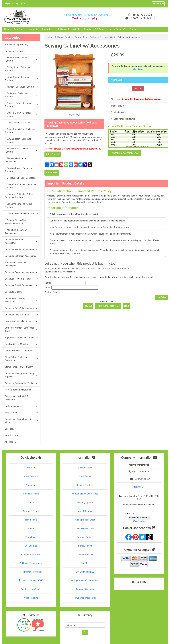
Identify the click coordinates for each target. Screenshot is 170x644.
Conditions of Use (85, 554)
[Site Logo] (30, 17)
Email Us (139, 487)
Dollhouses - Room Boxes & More (21, 421)
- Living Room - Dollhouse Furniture (21, 79)
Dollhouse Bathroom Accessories (21, 256)
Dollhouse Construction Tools (21, 383)
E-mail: (48, 287)
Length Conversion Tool (125, 153)
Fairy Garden (21, 413)
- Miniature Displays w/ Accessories (16, 232)
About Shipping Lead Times (85, 494)
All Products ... (12, 442)
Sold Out (138, 88)
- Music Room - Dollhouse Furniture (21, 150)
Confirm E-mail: (52, 292)
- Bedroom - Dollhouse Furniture (21, 59)
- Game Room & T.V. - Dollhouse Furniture (20, 131)
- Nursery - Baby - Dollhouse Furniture (21, 105)
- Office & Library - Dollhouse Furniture (21, 114)
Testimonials (31, 520)
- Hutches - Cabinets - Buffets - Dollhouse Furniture (20, 196)
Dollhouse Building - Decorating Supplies (21, 375)
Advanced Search (31, 511)
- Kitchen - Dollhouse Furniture (21, 87)
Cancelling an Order (85, 528)
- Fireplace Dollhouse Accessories (15, 160)
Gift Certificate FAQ (85, 572)
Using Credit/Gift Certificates (85, 581)
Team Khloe (31, 537)
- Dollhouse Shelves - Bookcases (21, 178)
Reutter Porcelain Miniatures (18, 351)
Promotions (48, 29)
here (99, 202)
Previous (88, 306)
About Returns (85, 511)
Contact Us (135, 29)
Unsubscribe (139, 521)
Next (126, 306)
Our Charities (31, 546)
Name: (48, 283)
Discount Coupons (85, 589)
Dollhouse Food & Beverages (21, 285)
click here (138, 69)
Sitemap (31, 528)
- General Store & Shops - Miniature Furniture (17, 222)
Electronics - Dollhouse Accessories (16, 264)
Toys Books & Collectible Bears (21, 338)
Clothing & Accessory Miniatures (21, 300)
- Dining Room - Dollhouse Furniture (21, 69)
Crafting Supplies (21, 406)
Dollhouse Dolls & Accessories (21, 308)
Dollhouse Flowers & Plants (21, 279)
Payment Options (85, 537)
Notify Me (162, 297)
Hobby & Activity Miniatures (21, 321)
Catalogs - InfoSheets (31, 589)
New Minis (33, 29)
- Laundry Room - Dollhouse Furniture (18, 206)
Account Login (85, 468)
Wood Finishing (31, 598)
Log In (20, 4)
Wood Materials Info (31, 581)
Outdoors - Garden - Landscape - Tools (21, 329)
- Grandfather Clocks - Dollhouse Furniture (21, 186)
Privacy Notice (85, 546)
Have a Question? (117, 29)
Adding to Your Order (85, 520)
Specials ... (10, 429)
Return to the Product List (108, 306)
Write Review (52, 173)
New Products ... (13, 435)
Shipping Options (85, 502)
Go (85, 632)
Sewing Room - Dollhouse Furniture (92, 37)
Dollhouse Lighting (21, 292)
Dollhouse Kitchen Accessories (21, 249)
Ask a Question (53, 154)
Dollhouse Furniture (64, 37)
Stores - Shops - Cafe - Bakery (21, 367)
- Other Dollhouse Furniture (18, 123)
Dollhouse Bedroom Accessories (21, 241)
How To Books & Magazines (18, 390)
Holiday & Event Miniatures (21, 344)
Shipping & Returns (85, 485)
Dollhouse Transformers (31, 563)
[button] (158, 4)
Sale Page (19, 29)
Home (10, 4)
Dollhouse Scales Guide (69, 29)
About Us (31, 468)
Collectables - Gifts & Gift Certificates (17, 398)
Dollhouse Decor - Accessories (21, 272)
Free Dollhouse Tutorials (31, 572)
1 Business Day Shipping (16, 45)
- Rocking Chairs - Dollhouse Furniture (19, 170)
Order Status (85, 476)
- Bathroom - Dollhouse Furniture (21, 95)
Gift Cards (100, 29)
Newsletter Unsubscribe (85, 598)
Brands (87, 29)
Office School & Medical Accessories (21, 359)
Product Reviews (31, 494)
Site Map (85, 563)
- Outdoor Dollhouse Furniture (21, 214)
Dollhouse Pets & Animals (21, 315)
